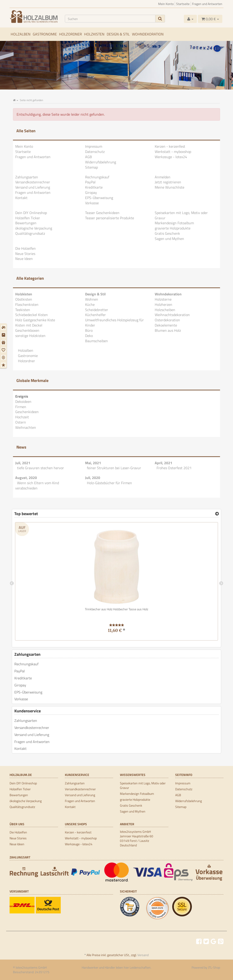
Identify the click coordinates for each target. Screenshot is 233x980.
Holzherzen (163, 304)
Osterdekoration (167, 320)
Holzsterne (163, 299)
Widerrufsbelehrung (101, 162)
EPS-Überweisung (99, 198)
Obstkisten (24, 299)
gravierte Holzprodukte (173, 228)
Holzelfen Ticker (28, 218)
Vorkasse (92, 203)
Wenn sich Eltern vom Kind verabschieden (37, 485)
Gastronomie (45, 34)
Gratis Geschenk (167, 233)
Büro (89, 330)
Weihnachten (26, 427)
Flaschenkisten (27, 304)
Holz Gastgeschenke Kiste (35, 320)
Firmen (21, 407)
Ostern (21, 422)
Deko (89, 336)
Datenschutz (95, 152)
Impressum (94, 146)
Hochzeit (22, 417)
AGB (89, 157)
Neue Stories (25, 254)
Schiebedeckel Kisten (32, 315)
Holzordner (71, 34)
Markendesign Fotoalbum (174, 223)
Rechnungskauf (97, 177)
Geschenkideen (27, 412)
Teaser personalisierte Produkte (110, 218)
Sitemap (91, 167)
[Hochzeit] (4, 350)
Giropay (91, 192)
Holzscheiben (165, 310)
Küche (90, 304)
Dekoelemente (166, 325)
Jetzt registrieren (168, 182)
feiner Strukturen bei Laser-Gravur (114, 468)
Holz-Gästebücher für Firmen (109, 483)
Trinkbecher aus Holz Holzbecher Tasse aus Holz (116, 609)
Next (221, 584)
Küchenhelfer (95, 315)
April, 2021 (163, 463)
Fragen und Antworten (207, 4)
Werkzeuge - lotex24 (171, 157)
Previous (12, 584)
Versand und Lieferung (33, 187)
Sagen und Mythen (169, 239)
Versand (143, 955)
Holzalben (21, 34)
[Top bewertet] (217, 514)
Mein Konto (166, 4)
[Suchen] (110, 19)
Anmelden (163, 177)
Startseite (183, 4)
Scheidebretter (97, 310)
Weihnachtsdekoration (172, 315)
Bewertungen (26, 223)
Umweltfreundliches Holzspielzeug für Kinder (114, 323)
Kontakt (21, 198)
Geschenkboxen (27, 330)
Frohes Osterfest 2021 (174, 468)
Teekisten (23, 310)
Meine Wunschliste (170, 187)
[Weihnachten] (4, 365)
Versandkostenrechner (33, 182)
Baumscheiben (96, 341)
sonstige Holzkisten (30, 336)
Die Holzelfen (25, 248)
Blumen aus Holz (168, 330)
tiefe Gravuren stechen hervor (41, 468)
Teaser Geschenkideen (102, 213)
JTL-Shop (214, 967)
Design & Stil (118, 34)
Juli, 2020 (93, 478)
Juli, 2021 (23, 463)
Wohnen (92, 299)
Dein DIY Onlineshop (31, 213)
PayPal (90, 182)
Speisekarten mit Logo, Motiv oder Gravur (181, 215)
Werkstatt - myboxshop (173, 152)
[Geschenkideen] (4, 342)
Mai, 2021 (93, 463)
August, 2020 (26, 478)
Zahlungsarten (27, 177)
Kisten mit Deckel (29, 325)
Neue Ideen (24, 259)
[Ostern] (4, 357)
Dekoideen (23, 401)
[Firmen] (4, 335)
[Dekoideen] (4, 327)
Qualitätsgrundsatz (30, 233)
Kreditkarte (94, 187)
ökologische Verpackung (34, 228)
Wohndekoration (148, 34)
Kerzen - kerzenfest (170, 146)
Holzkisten (94, 34)
